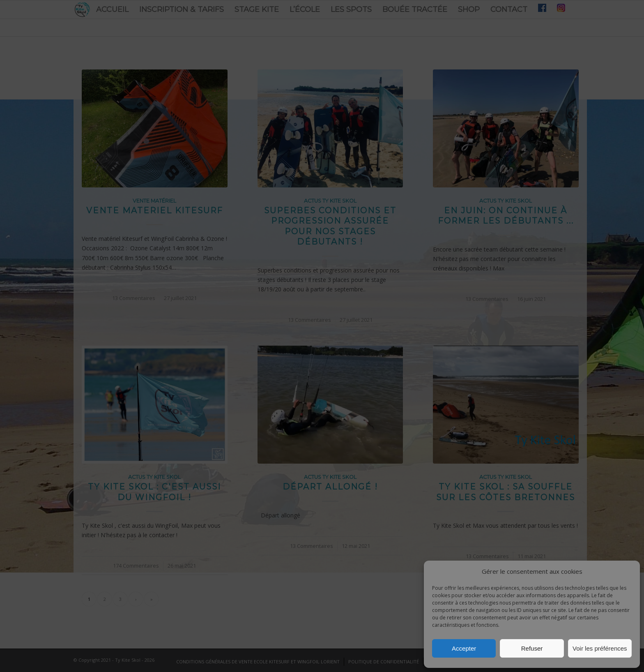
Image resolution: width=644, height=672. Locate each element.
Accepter (464, 648)
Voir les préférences (600, 648)
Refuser (532, 648)
